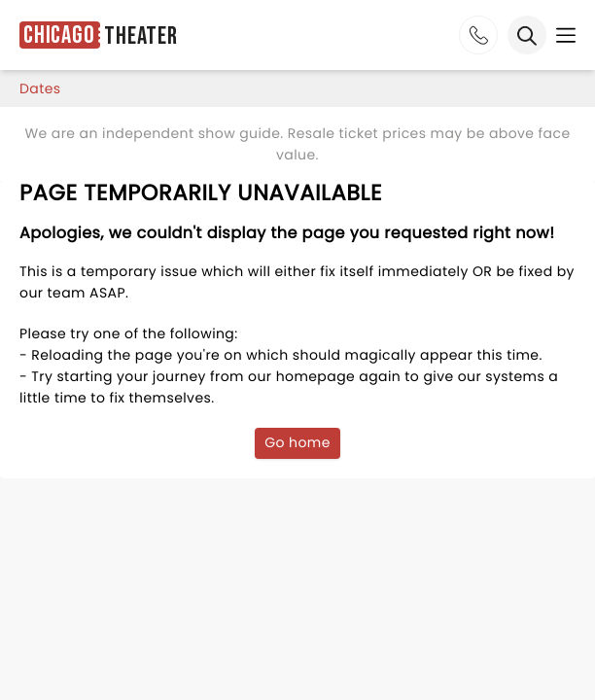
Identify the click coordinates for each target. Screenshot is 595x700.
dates (40, 88)
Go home (297, 442)
